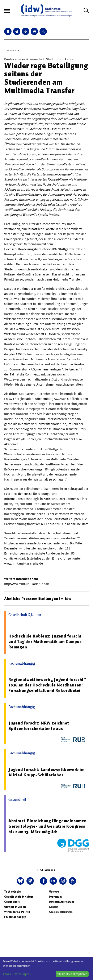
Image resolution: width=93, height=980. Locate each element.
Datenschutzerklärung (62, 902)
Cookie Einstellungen (61, 912)
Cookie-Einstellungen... (17, 974)
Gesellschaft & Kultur (19, 897)
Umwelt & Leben (15, 907)
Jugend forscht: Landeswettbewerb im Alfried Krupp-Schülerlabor (46, 772)
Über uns (54, 892)
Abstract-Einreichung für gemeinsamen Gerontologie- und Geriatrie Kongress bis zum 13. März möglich (48, 826)
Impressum (55, 897)
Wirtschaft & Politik (17, 912)
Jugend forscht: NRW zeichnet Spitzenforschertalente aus (39, 726)
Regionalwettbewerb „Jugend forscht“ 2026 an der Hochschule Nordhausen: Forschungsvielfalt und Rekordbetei (47, 685)
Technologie (12, 892)
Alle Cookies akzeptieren (72, 974)
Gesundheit (12, 902)
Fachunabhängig (15, 917)
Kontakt (54, 907)
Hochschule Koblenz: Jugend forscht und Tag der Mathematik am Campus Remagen (45, 641)
